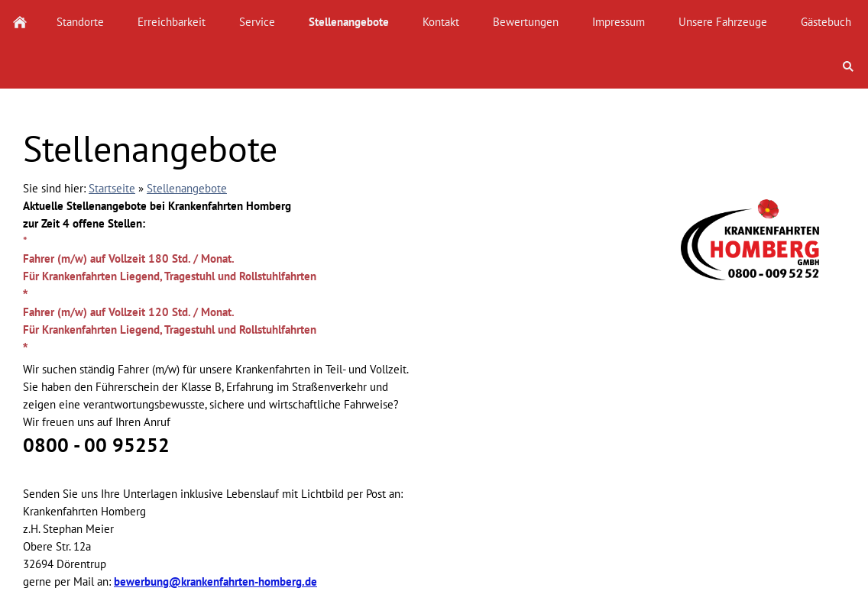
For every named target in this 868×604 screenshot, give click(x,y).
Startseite (112, 188)
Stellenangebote (187, 188)
